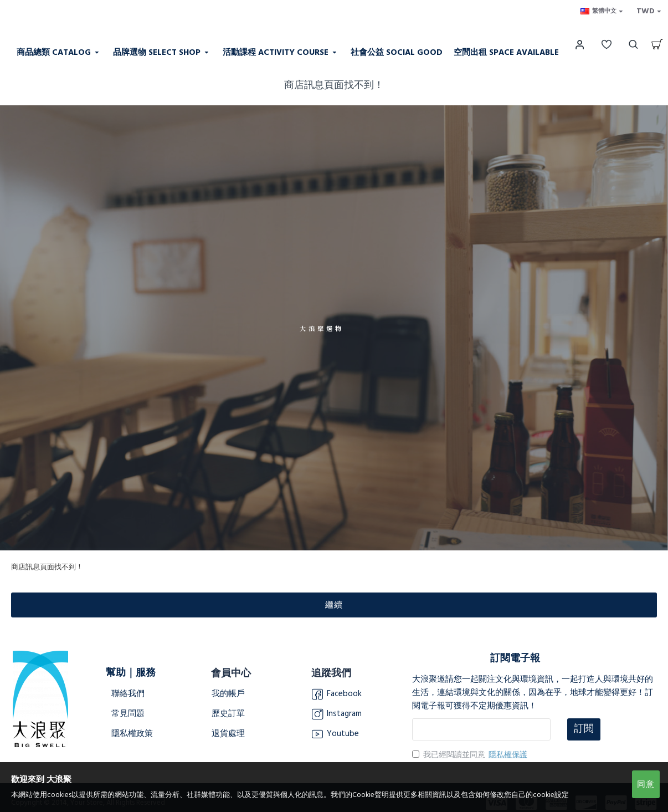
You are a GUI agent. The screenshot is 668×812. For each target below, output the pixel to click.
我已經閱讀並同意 (471, 755)
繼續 (334, 605)
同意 (646, 785)
